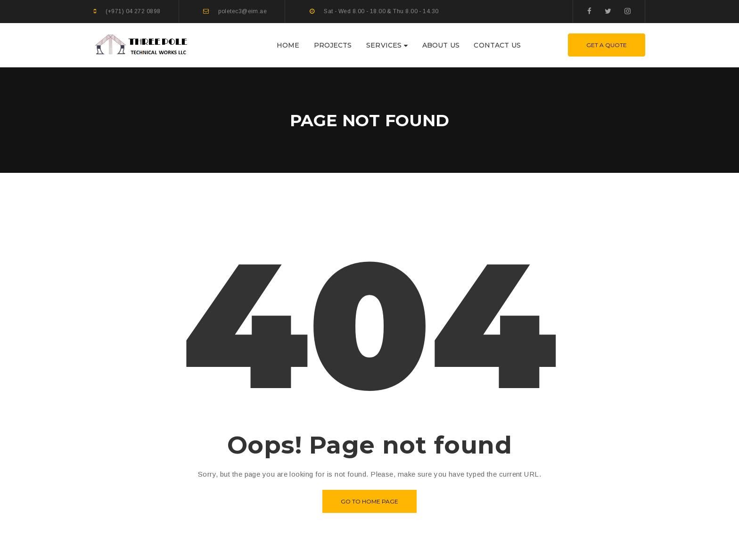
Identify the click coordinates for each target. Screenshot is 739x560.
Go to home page (369, 501)
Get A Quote (607, 45)
